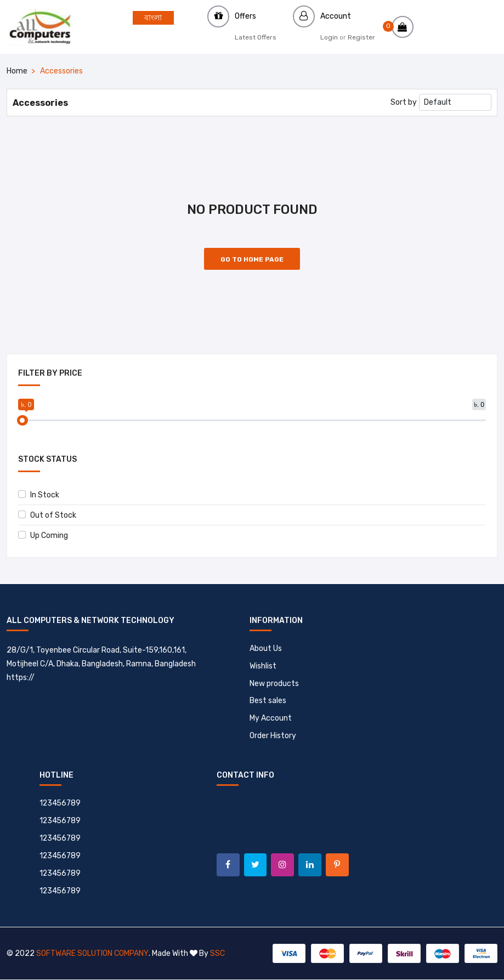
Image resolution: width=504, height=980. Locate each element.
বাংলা (153, 18)
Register (361, 37)
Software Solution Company (92, 954)
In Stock (39, 495)
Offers (245, 16)
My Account (271, 719)
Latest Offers (256, 37)
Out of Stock (47, 515)
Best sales (268, 701)
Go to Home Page (252, 259)
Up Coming (43, 536)
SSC (217, 954)
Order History (273, 736)
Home (17, 71)
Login (329, 37)
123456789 (61, 804)
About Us (266, 648)
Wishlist (263, 666)
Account (336, 16)
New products (274, 684)
